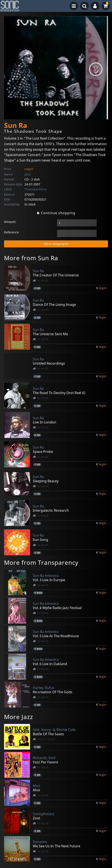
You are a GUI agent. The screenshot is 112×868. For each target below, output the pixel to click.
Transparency (36, 189)
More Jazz (19, 717)
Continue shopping (56, 213)
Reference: (12, 232)
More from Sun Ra (31, 258)
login (103, 288)
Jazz (28, 174)
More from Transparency (41, 562)
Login (29, 169)
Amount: (10, 222)
